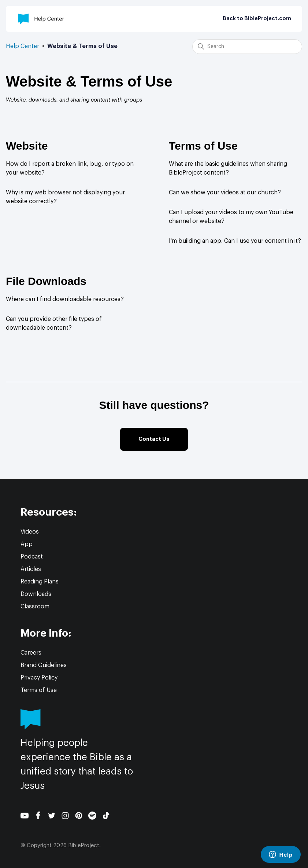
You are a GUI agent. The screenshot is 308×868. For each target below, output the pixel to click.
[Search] (247, 47)
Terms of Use (203, 146)
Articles (31, 569)
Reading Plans (40, 582)
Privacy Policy (39, 678)
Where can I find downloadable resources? (65, 299)
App (27, 544)
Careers (31, 653)
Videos (30, 532)
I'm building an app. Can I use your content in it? (235, 241)
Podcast (32, 557)
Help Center (23, 46)
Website (27, 146)
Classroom (35, 607)
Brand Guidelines (44, 665)
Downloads (36, 594)
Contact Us (154, 439)
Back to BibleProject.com (257, 19)
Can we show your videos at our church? (225, 193)
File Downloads (46, 281)
